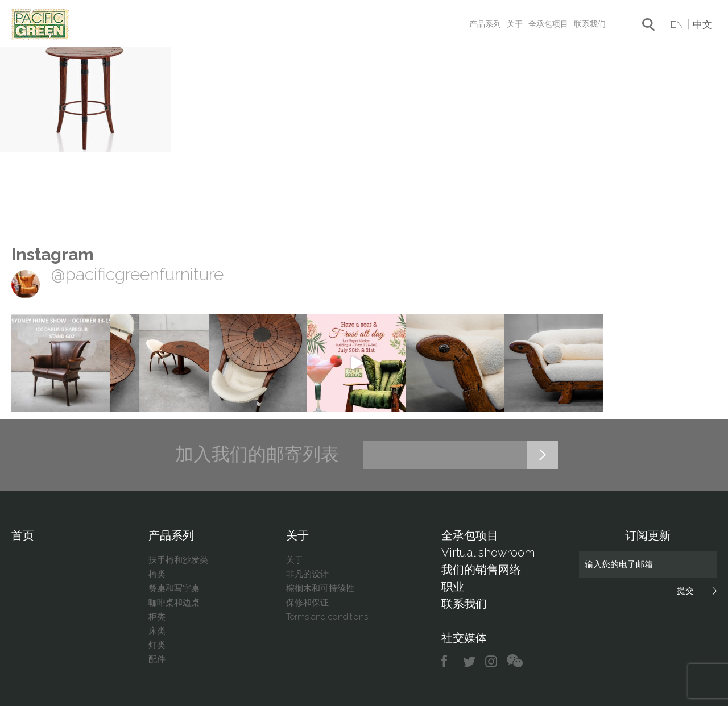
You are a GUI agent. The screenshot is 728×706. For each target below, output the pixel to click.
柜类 (157, 617)
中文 (702, 24)
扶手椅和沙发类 (178, 560)
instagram (492, 661)
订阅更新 (648, 535)
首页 (23, 535)
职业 (453, 587)
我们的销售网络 (481, 570)
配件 (157, 659)
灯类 (157, 645)
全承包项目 (548, 24)
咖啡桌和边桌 (174, 603)
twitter (470, 661)
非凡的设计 (307, 574)
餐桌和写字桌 (174, 588)
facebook (448, 661)
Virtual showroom (488, 553)
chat (515, 661)
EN (677, 24)
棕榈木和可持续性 (320, 588)
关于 (515, 24)
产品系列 (485, 24)
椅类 (157, 574)
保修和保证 (307, 603)
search (648, 24)
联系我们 (590, 24)
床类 (157, 631)
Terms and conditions (327, 617)
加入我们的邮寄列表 (257, 454)
